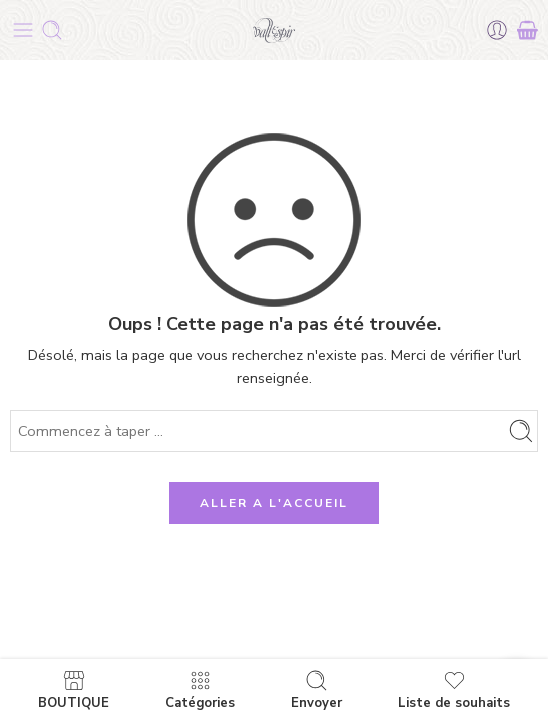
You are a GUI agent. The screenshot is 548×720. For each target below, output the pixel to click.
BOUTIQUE (73, 689)
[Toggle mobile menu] (23, 30)
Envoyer (316, 689)
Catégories (200, 689)
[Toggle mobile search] (52, 30)
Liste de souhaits (454, 689)
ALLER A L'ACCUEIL (274, 503)
